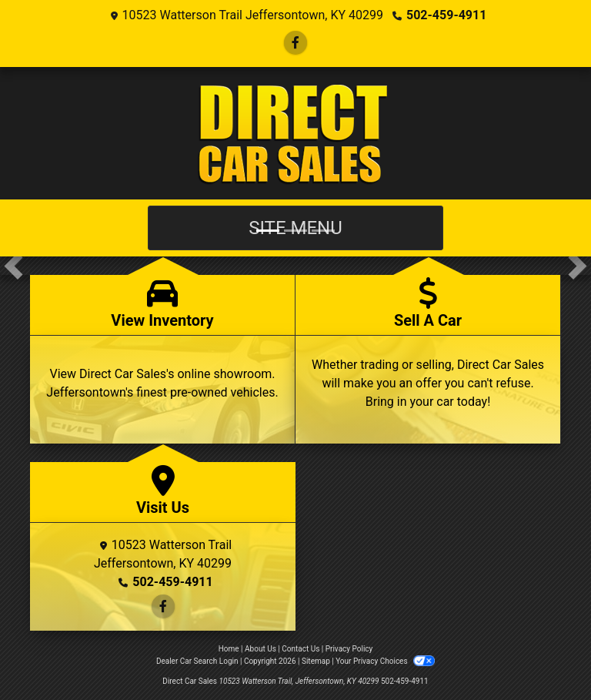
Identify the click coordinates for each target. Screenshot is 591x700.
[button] (13, 266)
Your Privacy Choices (385, 661)
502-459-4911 (446, 15)
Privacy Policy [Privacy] (349, 649)
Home (229, 649)
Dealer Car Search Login (197, 661)
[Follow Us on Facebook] (295, 43)
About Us (260, 649)
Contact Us (301, 649)
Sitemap (316, 661)
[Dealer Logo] (296, 133)
